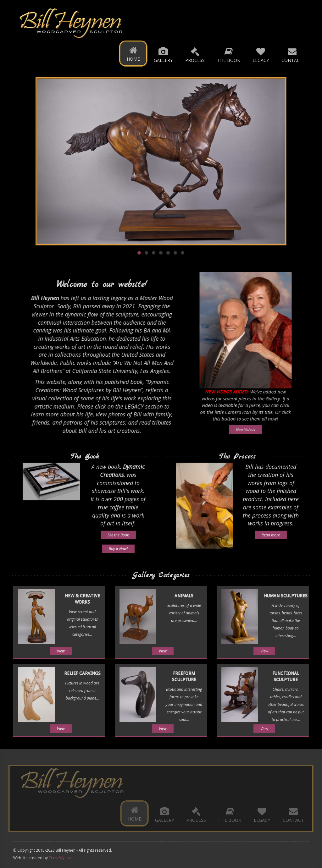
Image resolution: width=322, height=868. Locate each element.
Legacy (261, 55)
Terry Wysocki (61, 858)
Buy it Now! (118, 546)
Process (195, 55)
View (61, 651)
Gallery (163, 55)
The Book (229, 55)
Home (133, 53)
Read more (271, 532)
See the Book (118, 532)
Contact (292, 55)
